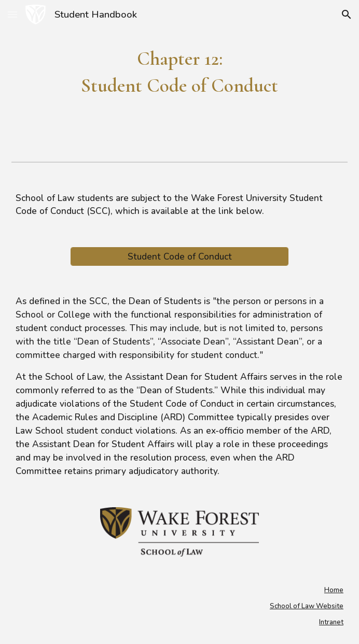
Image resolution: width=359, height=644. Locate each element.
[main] (179, 72)
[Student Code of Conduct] (180, 257)
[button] (12, 14)
